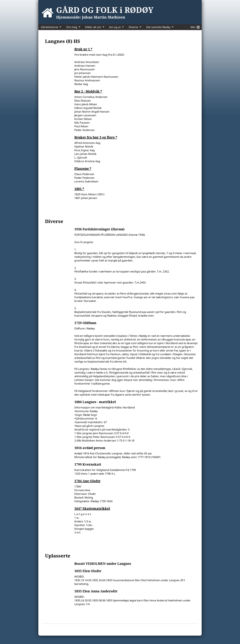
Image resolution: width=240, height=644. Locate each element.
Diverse (133, 27)
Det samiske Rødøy (158, 27)
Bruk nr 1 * (83, 49)
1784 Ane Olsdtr (87, 481)
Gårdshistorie (49, 27)
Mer (195, 27)
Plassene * (83, 169)
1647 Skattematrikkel (92, 509)
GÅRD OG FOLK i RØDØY (105, 10)
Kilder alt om (93, 27)
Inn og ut (115, 27)
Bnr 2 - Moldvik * (88, 91)
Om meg (72, 27)
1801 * (79, 189)
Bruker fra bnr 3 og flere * (96, 137)
